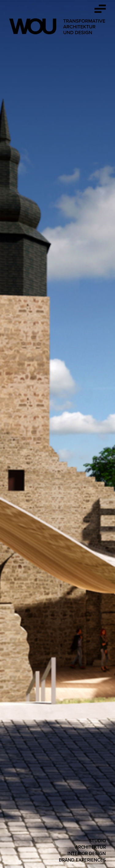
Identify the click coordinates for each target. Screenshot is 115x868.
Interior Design (87, 854)
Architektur (90, 847)
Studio (97, 841)
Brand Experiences (82, 860)
